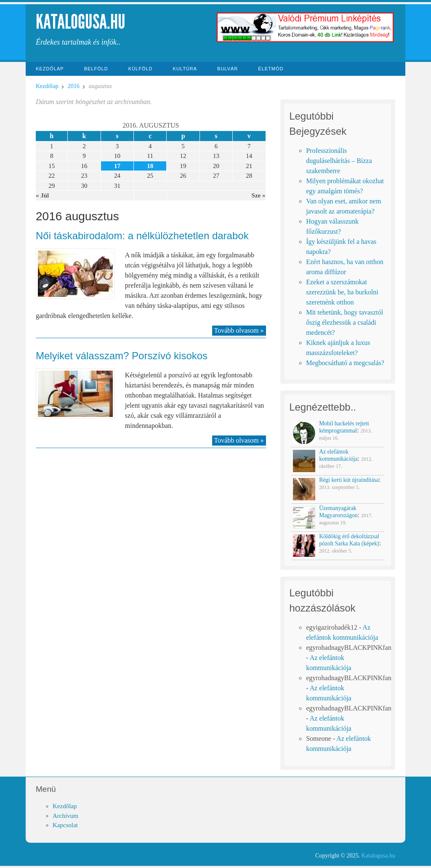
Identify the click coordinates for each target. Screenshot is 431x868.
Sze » (259, 195)
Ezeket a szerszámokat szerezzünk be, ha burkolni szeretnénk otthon (342, 292)
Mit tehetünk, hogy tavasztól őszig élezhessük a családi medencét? (345, 322)
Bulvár (227, 69)
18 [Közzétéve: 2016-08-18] (150, 166)
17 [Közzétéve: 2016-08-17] (117, 166)
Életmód (271, 69)
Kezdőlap (50, 69)
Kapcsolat (65, 825)
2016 (74, 86)
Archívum (65, 816)
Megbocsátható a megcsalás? (345, 363)
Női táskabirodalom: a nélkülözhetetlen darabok (142, 236)
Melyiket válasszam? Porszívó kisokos (122, 356)
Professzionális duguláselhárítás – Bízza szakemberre (339, 161)
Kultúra (185, 69)
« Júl (42, 195)
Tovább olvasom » (239, 330)
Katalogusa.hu (81, 22)
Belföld (96, 69)
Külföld (141, 69)
